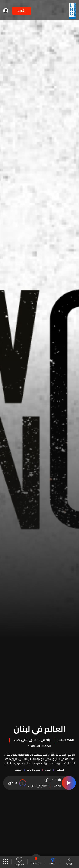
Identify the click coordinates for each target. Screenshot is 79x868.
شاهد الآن (53, 780)
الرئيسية (70, 862)
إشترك (22, 11)
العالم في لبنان (40, 728)
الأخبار (53, 862)
